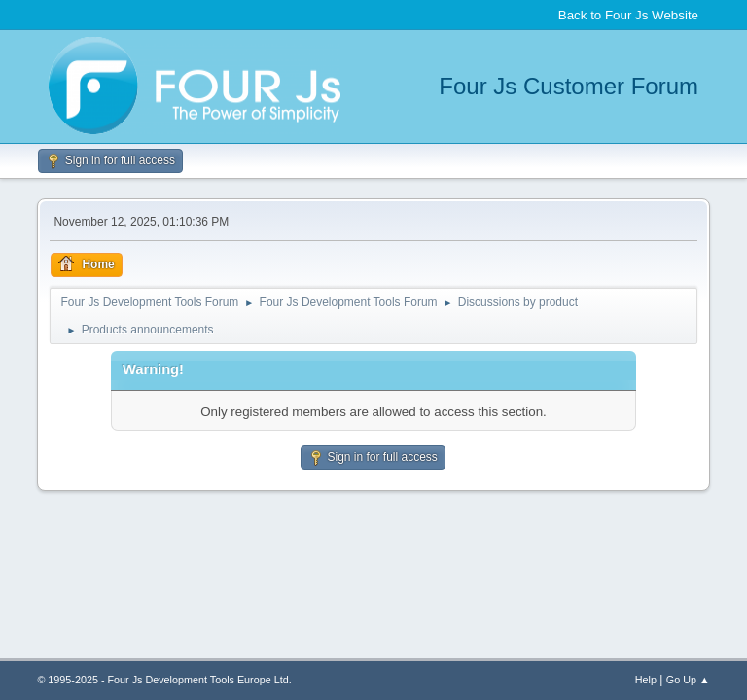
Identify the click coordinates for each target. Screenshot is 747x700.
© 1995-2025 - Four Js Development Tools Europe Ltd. (164, 680)
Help (646, 680)
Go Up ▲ (688, 680)
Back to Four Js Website (628, 15)
